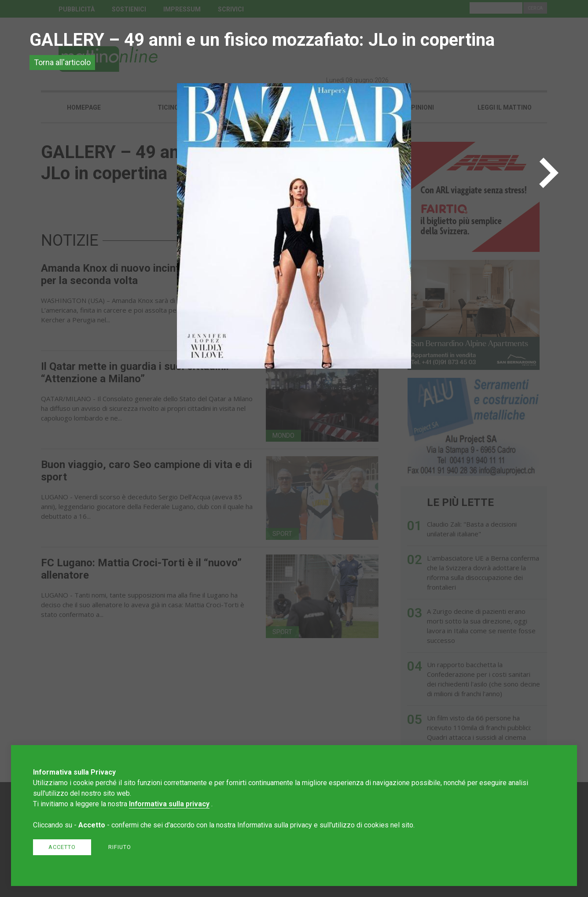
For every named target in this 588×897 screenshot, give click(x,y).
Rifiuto (120, 847)
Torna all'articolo (62, 62)
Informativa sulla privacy (169, 804)
